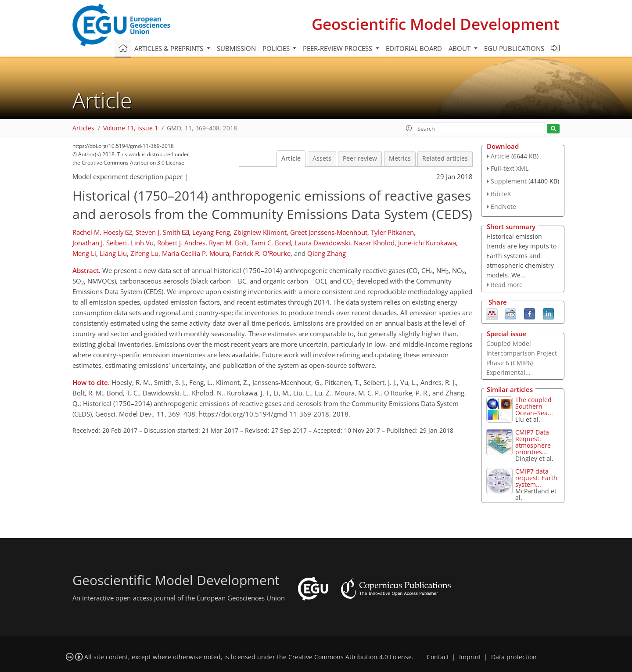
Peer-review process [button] (338, 48)
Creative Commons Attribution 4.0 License (350, 657)
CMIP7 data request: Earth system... (536, 478)
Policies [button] (277, 48)
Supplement (509, 181)
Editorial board (414, 48)
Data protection (514, 657)
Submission (236, 48)
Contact (438, 657)
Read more (507, 285)
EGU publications (514, 48)
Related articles (445, 158)
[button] (409, 128)
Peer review (360, 158)
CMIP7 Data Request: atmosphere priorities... (533, 442)
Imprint (470, 657)
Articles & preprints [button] (170, 48)
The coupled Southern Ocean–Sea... (534, 406)
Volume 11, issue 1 (131, 128)
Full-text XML (510, 168)
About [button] (460, 48)
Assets (322, 158)
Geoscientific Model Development (436, 24)
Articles (83, 128)
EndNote (503, 207)
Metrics (400, 158)
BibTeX (501, 194)
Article (291, 158)
